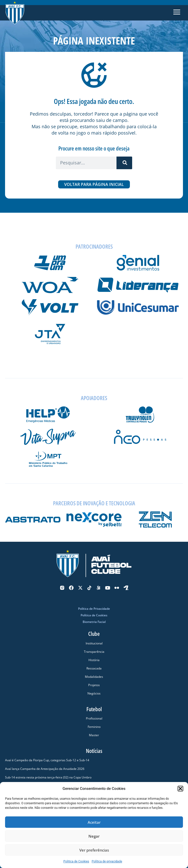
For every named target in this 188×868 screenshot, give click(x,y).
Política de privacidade (107, 861)
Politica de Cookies (76, 861)
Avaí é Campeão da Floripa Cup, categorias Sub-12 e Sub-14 (47, 760)
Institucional (94, 643)
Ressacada (94, 668)
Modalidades (94, 677)
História (94, 660)
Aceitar (94, 822)
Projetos (94, 685)
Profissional (94, 718)
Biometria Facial (94, 622)
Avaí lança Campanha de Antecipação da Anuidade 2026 (45, 769)
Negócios (94, 693)
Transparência (94, 652)
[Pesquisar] (124, 163)
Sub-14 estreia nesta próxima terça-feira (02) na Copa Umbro (48, 777)
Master (94, 735)
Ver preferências (94, 850)
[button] (180, 789)
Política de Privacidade (94, 609)
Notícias (94, 751)
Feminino (94, 727)
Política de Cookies (94, 615)
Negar (94, 836)
